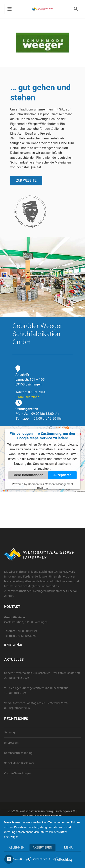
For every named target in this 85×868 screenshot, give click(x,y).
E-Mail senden (13, 645)
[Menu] (10, 9)
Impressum (11, 743)
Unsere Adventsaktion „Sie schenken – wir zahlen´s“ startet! (42, 673)
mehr (68, 848)
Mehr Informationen (28, 475)
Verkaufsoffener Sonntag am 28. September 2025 (36, 703)
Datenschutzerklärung (18, 753)
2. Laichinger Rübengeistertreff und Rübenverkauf (36, 688)
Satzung (10, 732)
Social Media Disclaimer (19, 763)
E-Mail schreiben (27, 397)
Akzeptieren (62, 475)
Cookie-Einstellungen (17, 773)
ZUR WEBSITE (26, 180)
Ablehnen (17, 848)
